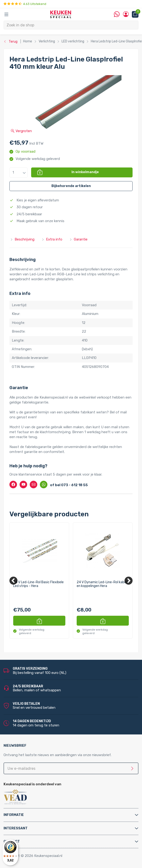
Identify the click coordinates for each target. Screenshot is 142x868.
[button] (19, 173)
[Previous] (13, 581)
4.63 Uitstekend (25, 4)
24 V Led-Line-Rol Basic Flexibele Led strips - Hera (38, 584)
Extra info (52, 239)
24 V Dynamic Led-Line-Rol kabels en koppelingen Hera (103, 584)
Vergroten (21, 131)
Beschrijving (22, 239)
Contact (12, 842)
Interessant (16, 828)
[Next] (129, 581)
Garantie (78, 239)
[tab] (71, 815)
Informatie (14, 815)
